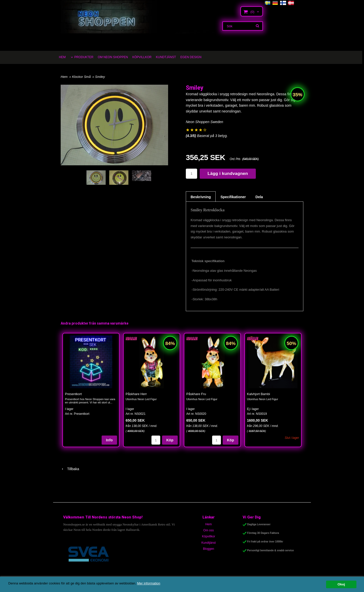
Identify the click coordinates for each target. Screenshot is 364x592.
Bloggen (209, 549)
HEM (62, 57)
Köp (170, 440)
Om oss (208, 530)
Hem (64, 77)
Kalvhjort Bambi (258, 394)
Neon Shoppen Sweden (204, 122)
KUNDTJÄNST (166, 57)
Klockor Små (82, 77)
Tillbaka (70, 469)
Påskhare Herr (136, 394)
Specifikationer (233, 197)
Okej (341, 584)
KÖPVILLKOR (142, 57)
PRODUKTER (84, 57)
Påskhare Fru (196, 394)
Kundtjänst (209, 543)
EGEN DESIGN (191, 57)
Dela (259, 197)
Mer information (153, 583)
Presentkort (73, 394)
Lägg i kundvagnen (228, 174)
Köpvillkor (209, 536)
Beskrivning (201, 197)
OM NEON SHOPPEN (113, 57)
